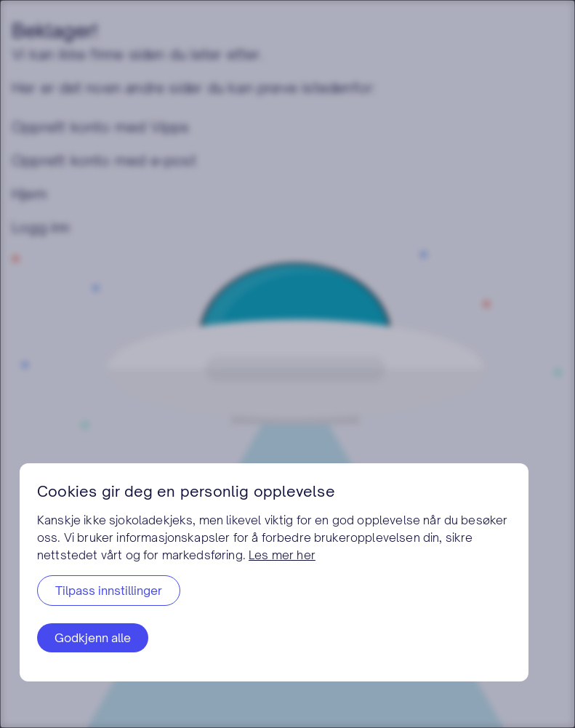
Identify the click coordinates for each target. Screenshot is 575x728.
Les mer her (282, 555)
